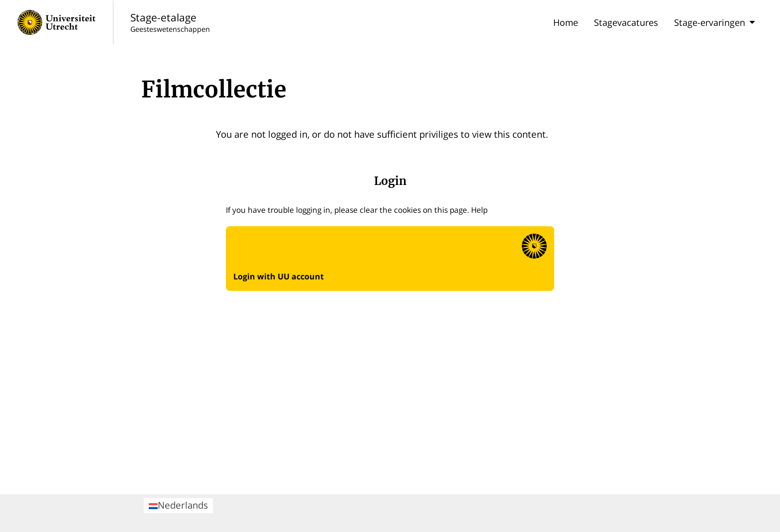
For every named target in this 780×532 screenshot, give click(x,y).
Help (479, 210)
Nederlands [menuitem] (178, 505)
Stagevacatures (626, 22)
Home (566, 22)
